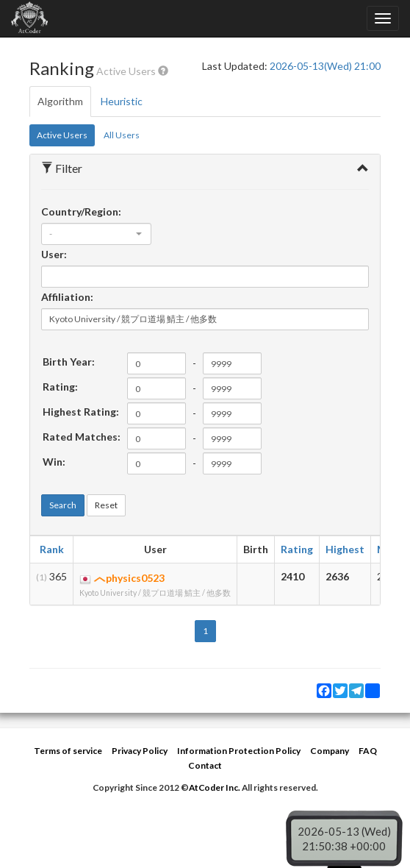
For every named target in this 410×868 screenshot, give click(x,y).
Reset (106, 505)
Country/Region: (81, 211)
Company (330, 751)
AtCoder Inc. (215, 787)
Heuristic (122, 101)
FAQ (368, 751)
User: (54, 254)
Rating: (60, 387)
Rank (52, 549)
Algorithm (60, 101)
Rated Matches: (82, 437)
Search (63, 505)
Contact (205, 765)
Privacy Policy (140, 751)
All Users (122, 135)
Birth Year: (69, 362)
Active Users (62, 135)
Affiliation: (67, 297)
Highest (345, 549)
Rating (297, 549)
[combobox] (96, 234)
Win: (54, 462)
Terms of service (68, 751)
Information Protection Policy (239, 751)
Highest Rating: (81, 412)
